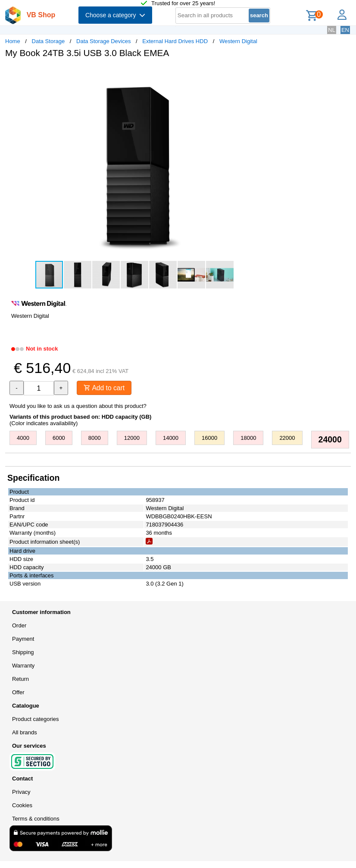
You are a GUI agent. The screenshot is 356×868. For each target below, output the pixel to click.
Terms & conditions (36, 819)
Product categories (35, 719)
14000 (171, 438)
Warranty (23, 666)
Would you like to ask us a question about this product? (78, 406)
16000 (209, 438)
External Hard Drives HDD (175, 41)
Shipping (23, 653)
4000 (23, 438)
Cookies (22, 806)
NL (332, 30)
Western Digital (238, 41)
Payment (23, 639)
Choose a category (115, 15)
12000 (132, 438)
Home (13, 41)
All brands (25, 733)
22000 (287, 438)
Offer (18, 693)
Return (20, 679)
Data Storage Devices (103, 41)
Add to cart (105, 388)
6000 (59, 438)
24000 (330, 440)
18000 (248, 438)
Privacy (21, 792)
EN (345, 30)
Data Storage (48, 41)
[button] (256, 74)
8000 (95, 438)
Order (19, 626)
